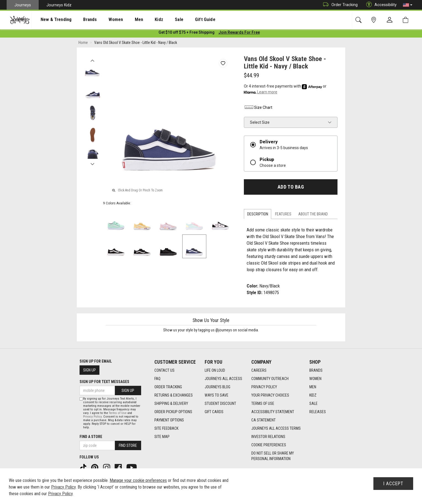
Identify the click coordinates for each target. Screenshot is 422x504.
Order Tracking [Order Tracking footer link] (168, 387)
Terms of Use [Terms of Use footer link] (263, 404)
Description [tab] (258, 215)
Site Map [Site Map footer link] (162, 437)
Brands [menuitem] (81, 20)
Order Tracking (339, 5)
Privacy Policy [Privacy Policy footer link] (264, 387)
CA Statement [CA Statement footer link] (263, 420)
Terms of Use (118, 413)
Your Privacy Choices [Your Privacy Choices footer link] (270, 395)
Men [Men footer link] (313, 387)
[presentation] (51, 19)
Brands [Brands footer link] (316, 371)
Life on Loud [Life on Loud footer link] (215, 371)
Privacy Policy (92, 417)
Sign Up (89, 370)
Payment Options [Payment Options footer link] (169, 420)
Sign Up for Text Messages (104, 382)
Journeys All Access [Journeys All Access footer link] (223, 379)
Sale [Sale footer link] (313, 404)
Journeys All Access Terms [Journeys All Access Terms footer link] (276, 429)
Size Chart (258, 108)
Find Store (128, 445)
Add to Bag (291, 188)
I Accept (393, 484)
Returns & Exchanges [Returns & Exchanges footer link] (174, 395)
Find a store (91, 437)
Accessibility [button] (380, 5)
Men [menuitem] (124, 20)
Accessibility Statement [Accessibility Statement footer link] (273, 412)
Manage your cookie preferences (138, 480)
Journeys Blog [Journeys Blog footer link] (217, 387)
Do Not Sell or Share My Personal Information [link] (273, 456)
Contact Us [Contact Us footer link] (164, 371)
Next (92, 164)
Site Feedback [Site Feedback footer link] (166, 429)
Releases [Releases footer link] (318, 412)
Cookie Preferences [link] (269, 445)
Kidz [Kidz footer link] (313, 395)
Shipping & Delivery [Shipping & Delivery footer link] (171, 404)
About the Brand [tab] (313, 215)
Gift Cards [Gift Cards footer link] (214, 412)
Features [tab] (283, 215)
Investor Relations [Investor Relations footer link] (268, 437)
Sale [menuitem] (160, 20)
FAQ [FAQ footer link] (157, 379)
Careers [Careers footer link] (259, 371)
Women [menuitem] (104, 20)
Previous (92, 60)
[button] (408, 5)
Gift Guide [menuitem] (182, 20)
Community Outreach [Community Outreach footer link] (270, 379)
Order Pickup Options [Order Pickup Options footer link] (173, 412)
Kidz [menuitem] (142, 20)
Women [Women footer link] (315, 379)
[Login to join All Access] (187, 33)
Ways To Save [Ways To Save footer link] (217, 395)
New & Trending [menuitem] (51, 20)
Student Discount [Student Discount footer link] (220, 404)
